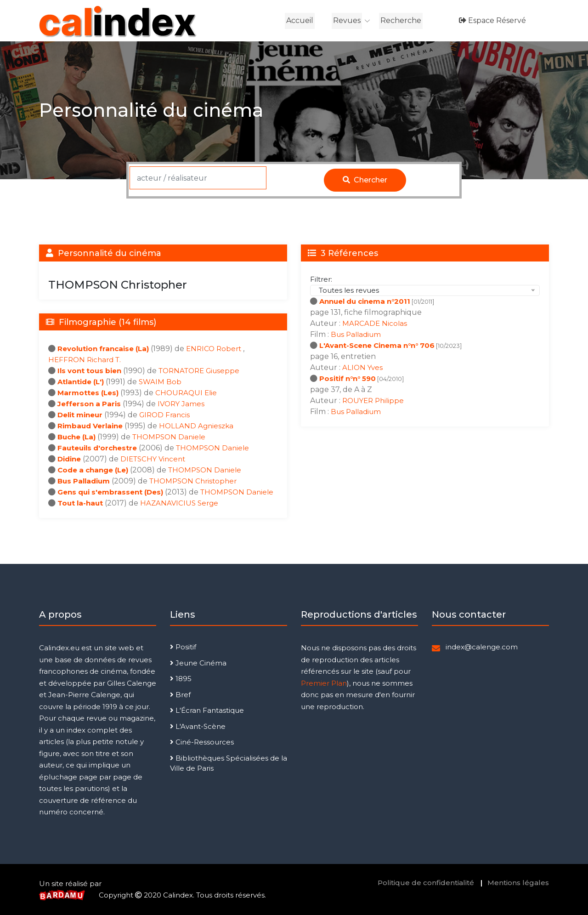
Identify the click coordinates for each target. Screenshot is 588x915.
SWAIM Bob (160, 382)
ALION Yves (362, 367)
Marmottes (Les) (88, 393)
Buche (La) (76, 437)
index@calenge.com (482, 647)
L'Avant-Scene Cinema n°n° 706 (377, 345)
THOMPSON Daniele (169, 437)
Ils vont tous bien (89, 371)
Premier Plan (324, 683)
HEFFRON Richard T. (85, 360)
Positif (183, 647)
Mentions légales (518, 883)
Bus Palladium (84, 481)
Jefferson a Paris (89, 404)
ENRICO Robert (215, 349)
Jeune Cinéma (198, 663)
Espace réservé (492, 20)
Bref (180, 695)
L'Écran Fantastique (207, 710)
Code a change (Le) (93, 470)
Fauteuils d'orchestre (97, 448)
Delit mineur (80, 415)
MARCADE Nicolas (375, 323)
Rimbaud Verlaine (90, 426)
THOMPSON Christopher (193, 481)
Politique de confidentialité (426, 883)
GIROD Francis (164, 415)
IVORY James (181, 404)
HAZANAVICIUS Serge (179, 503)
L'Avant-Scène (198, 726)
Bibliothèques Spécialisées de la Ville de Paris (229, 763)
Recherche (401, 20)
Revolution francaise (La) (103, 349)
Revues (347, 20)
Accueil (300, 20)
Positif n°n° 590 (348, 378)
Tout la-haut (80, 503)
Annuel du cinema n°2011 (365, 301)
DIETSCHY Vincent (153, 459)
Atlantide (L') (81, 382)
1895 (181, 679)
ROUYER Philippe (373, 401)
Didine (69, 459)
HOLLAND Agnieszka (196, 426)
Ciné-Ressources (202, 742)
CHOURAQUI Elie (186, 393)
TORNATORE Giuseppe (199, 371)
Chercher (365, 180)
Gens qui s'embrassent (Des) (110, 492)
